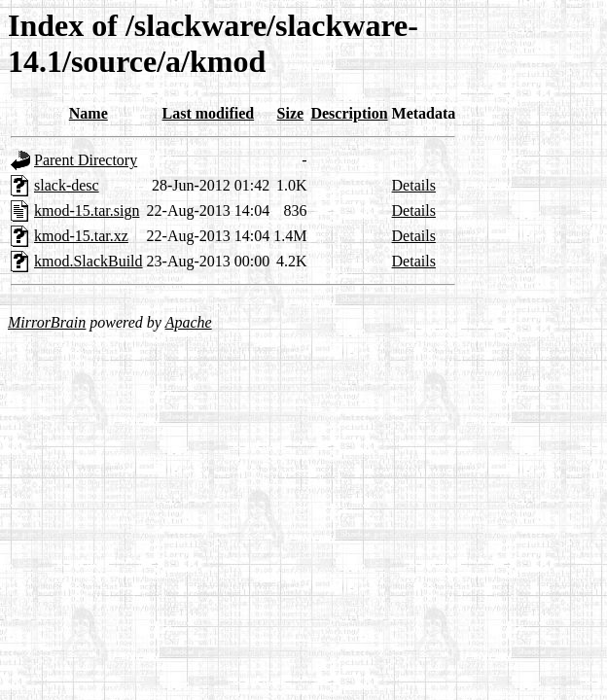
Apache (189, 322)
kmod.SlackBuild (89, 261)
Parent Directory (86, 160)
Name (89, 113)
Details (414, 185)
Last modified (209, 113)
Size (291, 113)
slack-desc (67, 185)
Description (349, 113)
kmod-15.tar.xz (81, 236)
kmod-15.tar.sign (87, 210)
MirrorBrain (47, 322)
